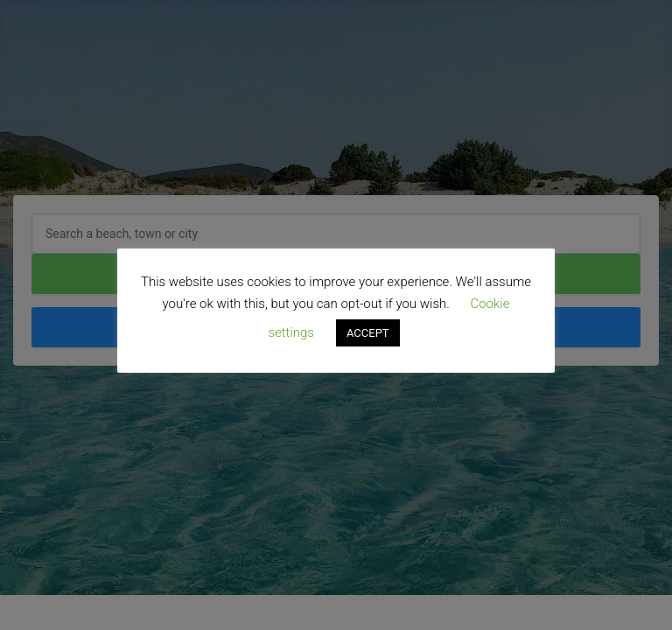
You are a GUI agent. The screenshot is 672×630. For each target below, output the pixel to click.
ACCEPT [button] (368, 333)
